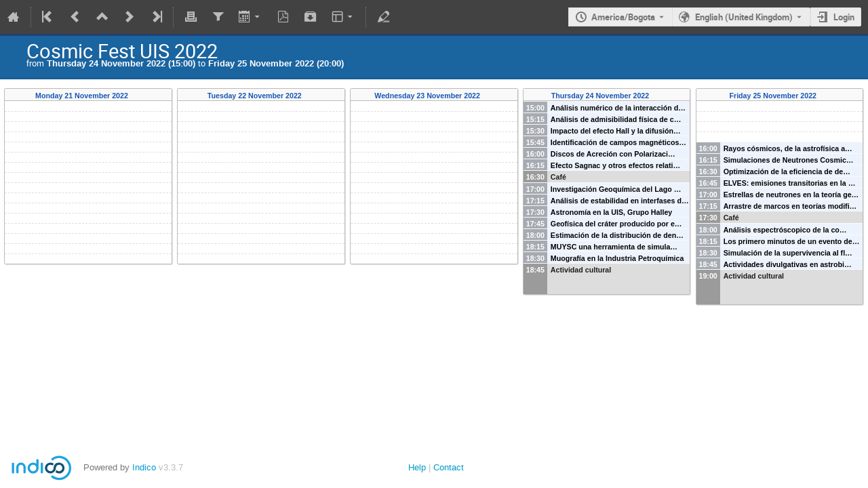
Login (844, 17)
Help (417, 467)
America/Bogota (623, 17)
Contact (449, 467)
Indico (144, 467)
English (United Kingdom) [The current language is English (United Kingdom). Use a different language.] (744, 17)
